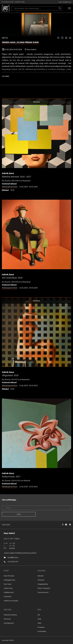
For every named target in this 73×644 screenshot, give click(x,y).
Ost (39, 615)
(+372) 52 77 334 (20, 2)
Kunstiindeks (42, 631)
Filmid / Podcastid (44, 588)
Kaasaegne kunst (9, 580)
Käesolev (41, 576)
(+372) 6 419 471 (9, 2)
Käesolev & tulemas (10, 615)
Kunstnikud (8, 596)
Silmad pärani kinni (10, 187)
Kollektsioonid (9, 592)
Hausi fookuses (9, 576)
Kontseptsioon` (9, 623)
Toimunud (41, 580)
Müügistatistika (43, 584)
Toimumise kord (43, 592)
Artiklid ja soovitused (11, 601)
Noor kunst (8, 584)
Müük (39, 619)
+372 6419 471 (13, 562)
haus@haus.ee (67, 2)
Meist (39, 623)
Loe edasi (5, 76)
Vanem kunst (8, 588)
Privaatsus (41, 627)
